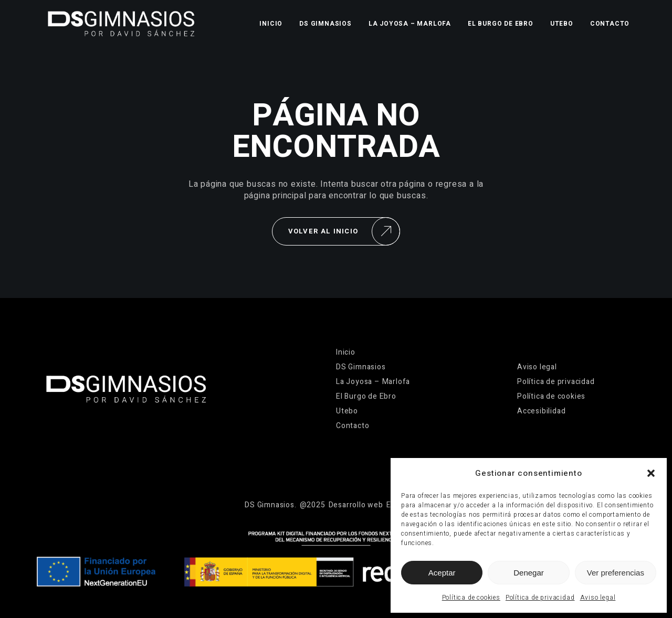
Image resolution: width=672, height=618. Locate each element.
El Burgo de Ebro (501, 24)
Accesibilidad (541, 411)
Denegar (529, 573)
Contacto (610, 24)
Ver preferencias (616, 573)
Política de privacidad (540, 598)
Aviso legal (598, 598)
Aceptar (442, 573)
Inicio (271, 24)
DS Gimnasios (325, 24)
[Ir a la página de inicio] (121, 24)
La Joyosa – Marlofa (410, 24)
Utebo (562, 24)
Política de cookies (471, 598)
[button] (651, 473)
